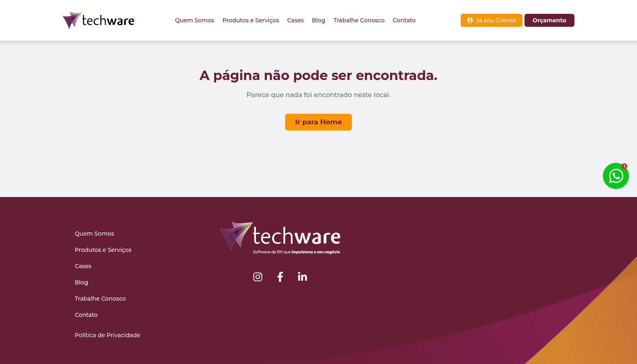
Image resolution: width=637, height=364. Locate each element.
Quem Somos (195, 20)
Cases (296, 20)
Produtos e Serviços (251, 20)
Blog (319, 20)
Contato (404, 20)
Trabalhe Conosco (359, 20)
